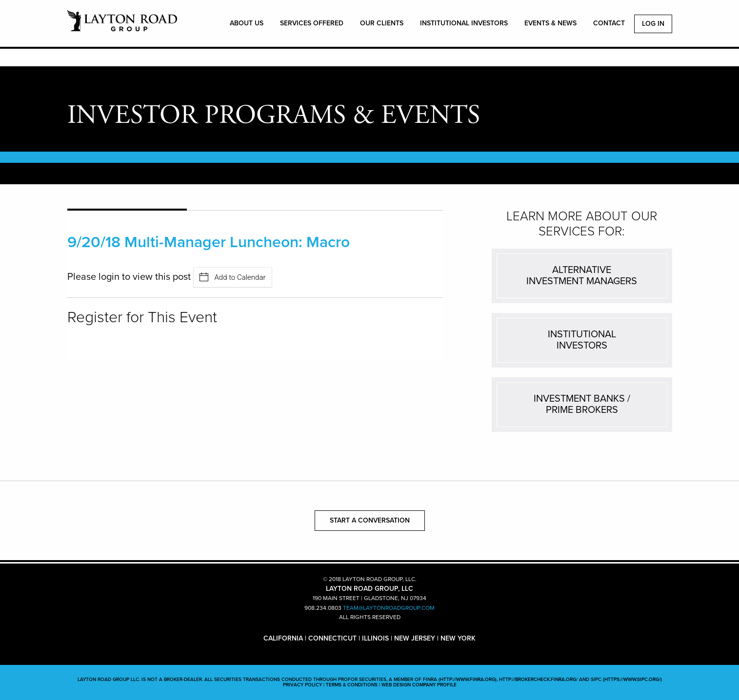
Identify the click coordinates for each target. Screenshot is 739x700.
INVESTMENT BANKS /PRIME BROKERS (582, 404)
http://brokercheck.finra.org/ (538, 680)
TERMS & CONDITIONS (352, 685)
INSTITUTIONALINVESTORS (582, 340)
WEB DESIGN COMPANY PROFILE (419, 685)
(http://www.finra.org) (468, 680)
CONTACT (609, 23)
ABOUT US (247, 23)
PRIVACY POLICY (302, 685)
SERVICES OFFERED (312, 23)
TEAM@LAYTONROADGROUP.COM (389, 608)
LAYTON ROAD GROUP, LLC (122, 26)
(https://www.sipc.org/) (632, 680)
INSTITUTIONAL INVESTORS (464, 23)
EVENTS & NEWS (550, 23)
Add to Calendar (233, 277)
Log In (653, 24)
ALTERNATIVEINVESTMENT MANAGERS (582, 276)
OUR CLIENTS (382, 23)
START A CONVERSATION (370, 520)
